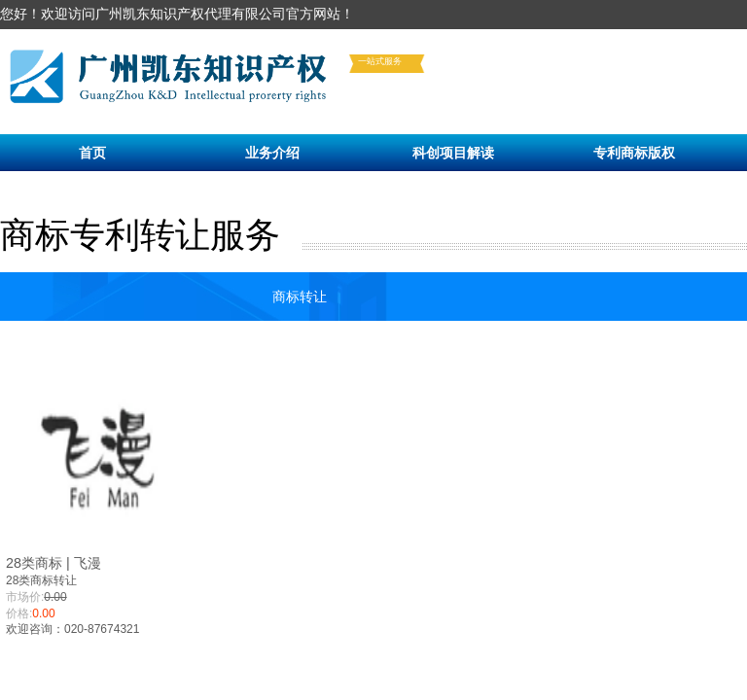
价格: (19, 613)
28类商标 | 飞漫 (53, 563)
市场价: (25, 597)
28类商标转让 (41, 580)
